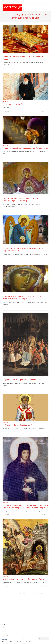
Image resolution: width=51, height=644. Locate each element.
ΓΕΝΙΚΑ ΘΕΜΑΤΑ (6, 294)
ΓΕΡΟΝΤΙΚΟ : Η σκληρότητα (14, 104)
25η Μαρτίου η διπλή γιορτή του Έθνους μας (22, 380)
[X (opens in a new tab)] (24, 2)
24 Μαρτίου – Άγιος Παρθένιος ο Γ (17, 425)
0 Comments (7, 68)
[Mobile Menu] (46, 7)
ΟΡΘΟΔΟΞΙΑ (5, 102)
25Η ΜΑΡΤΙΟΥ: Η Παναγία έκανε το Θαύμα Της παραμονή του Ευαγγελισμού (22, 298)
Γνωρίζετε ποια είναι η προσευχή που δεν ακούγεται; (25, 148)
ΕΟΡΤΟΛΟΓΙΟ (5, 54)
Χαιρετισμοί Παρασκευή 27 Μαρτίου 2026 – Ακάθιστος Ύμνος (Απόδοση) (21, 200)
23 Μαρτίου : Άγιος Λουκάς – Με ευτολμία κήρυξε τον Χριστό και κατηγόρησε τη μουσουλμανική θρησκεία (25, 506)
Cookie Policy (29, 642)
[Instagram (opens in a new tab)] (27, 2)
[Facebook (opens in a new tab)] (26, 2)
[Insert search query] (25, 628)
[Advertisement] (24, 611)
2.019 (43, 593)
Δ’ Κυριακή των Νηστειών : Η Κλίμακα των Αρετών (24, 579)
